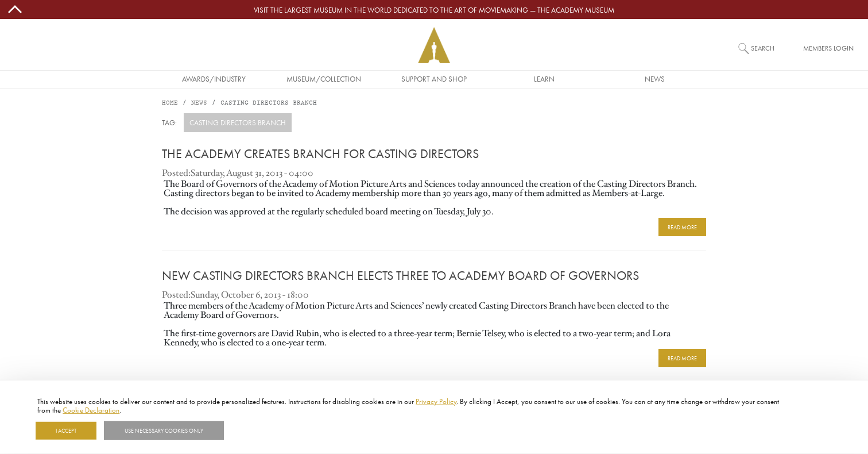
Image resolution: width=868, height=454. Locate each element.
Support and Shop (434, 79)
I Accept (66, 430)
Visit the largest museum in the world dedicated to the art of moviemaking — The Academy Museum (434, 10)
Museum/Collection (324, 79)
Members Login (828, 48)
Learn (544, 79)
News (655, 79)
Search (763, 48)
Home (170, 103)
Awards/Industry (214, 79)
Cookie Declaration (91, 410)
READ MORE (682, 227)
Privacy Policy (436, 401)
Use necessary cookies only (164, 430)
